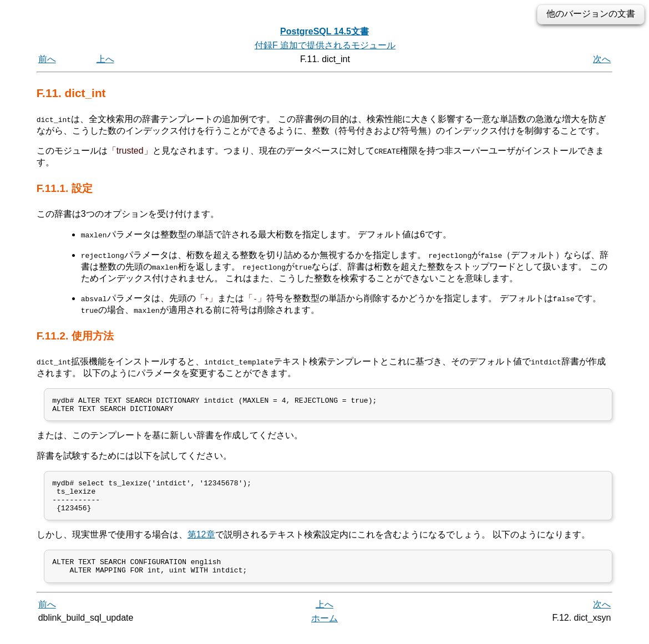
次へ (602, 59)
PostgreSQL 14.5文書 (324, 31)
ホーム (324, 632)
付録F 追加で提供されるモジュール (325, 45)
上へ (105, 59)
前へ (47, 59)
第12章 (201, 544)
